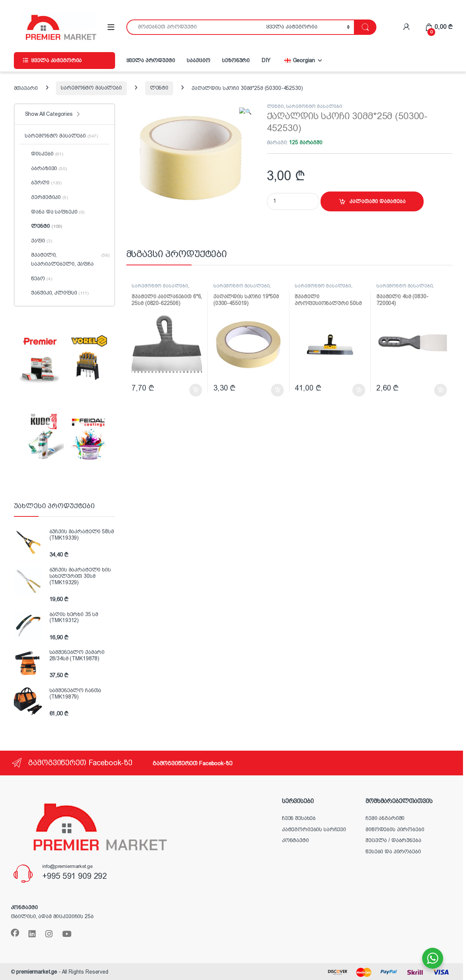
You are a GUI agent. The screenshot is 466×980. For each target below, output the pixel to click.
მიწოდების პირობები (395, 829)
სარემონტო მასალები (91, 88)
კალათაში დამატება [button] (196, 390)
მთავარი (26, 88)
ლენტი (159, 88)
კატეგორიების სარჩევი (314, 829)
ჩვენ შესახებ (299, 818)
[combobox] (194, 27)
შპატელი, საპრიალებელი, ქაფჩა (67, 260)
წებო (38, 279)
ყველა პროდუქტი (151, 60)
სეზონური (236, 60)
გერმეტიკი (46, 197)
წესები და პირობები (393, 851)
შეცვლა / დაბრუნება (393, 840)
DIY (266, 60)
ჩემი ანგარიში (385, 818)
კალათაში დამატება (378, 201)
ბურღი (43, 183)
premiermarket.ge (37, 972)
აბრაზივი (46, 169)
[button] (249, 112)
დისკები (44, 154)
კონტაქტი (295, 840)
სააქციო (198, 60)
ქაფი (38, 241)
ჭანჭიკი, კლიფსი (56, 293)
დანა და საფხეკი (54, 212)
